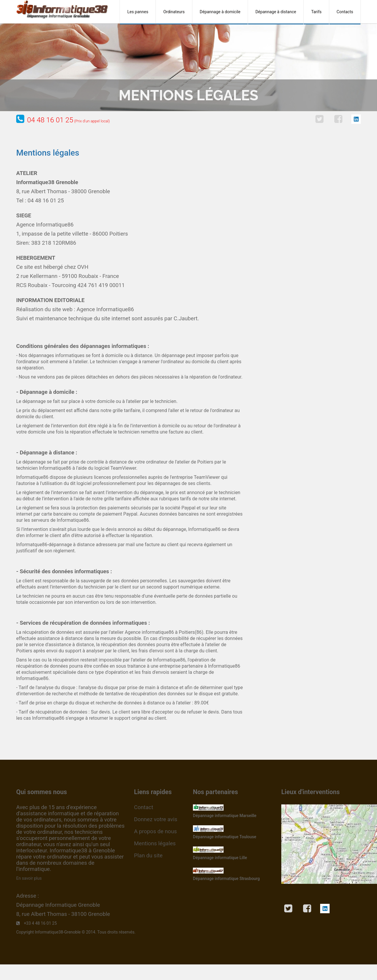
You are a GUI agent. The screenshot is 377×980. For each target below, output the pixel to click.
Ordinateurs (174, 12)
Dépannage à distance (276, 12)
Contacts (345, 12)
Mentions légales (155, 844)
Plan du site (148, 856)
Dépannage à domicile (220, 12)
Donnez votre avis (156, 819)
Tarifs (316, 12)
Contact (144, 807)
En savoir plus (29, 878)
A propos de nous (155, 831)
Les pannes (138, 12)
